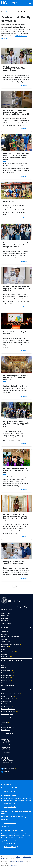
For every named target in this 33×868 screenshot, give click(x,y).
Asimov (18, 857)
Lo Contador (5, 621)
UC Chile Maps (5, 657)
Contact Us (6, 718)
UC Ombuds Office (9, 847)
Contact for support (10, 823)
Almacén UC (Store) (7, 696)
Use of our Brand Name (8, 685)
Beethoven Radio (6, 680)
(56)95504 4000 (9, 791)
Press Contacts (6, 730)
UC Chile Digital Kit (13, 866)
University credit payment (8, 711)
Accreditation (7, 734)
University (6, 627)
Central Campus (6, 613)
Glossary (4, 683)
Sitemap (5, 772)
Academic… (11, 12)
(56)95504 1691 (9, 841)
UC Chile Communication (12, 661)
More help (7, 826)
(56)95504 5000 (9, 803)
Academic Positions (7, 701)
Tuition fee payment (7, 714)
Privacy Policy (7, 769)
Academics (5, 632)
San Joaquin (5, 618)
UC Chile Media (6, 678)
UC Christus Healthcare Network (10, 694)
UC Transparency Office (8, 652)
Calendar (4, 668)
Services (5, 689)
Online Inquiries (6, 725)
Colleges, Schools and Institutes (10, 637)
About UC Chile (6, 642)
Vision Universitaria (7, 673)
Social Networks (6, 670)
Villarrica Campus (6, 623)
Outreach (4, 639)
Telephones (5, 722)
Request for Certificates (8, 709)
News (3, 665)
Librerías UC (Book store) (8, 699)
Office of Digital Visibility (18, 861)
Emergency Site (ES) (10, 807)
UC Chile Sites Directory (8, 727)
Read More (25, 85)
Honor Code (5, 647)
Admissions (5, 654)
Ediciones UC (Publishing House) (10, 644)
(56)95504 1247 (9, 843)
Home (3, 12)
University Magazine (7, 675)
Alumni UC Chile (6, 706)
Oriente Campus (6, 616)
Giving (3, 649)
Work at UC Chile (6, 704)
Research (4, 634)
